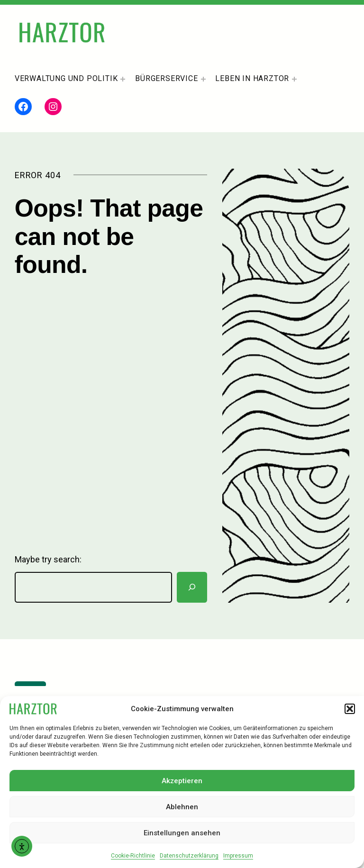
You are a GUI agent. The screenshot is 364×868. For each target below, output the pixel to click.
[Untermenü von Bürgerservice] (203, 79)
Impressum (238, 856)
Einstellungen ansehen (182, 833)
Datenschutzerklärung (189, 856)
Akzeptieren (182, 781)
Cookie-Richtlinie (133, 856)
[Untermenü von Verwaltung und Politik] (123, 79)
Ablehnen (182, 807)
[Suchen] (192, 587)
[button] (350, 709)
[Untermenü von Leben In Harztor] (294, 79)
